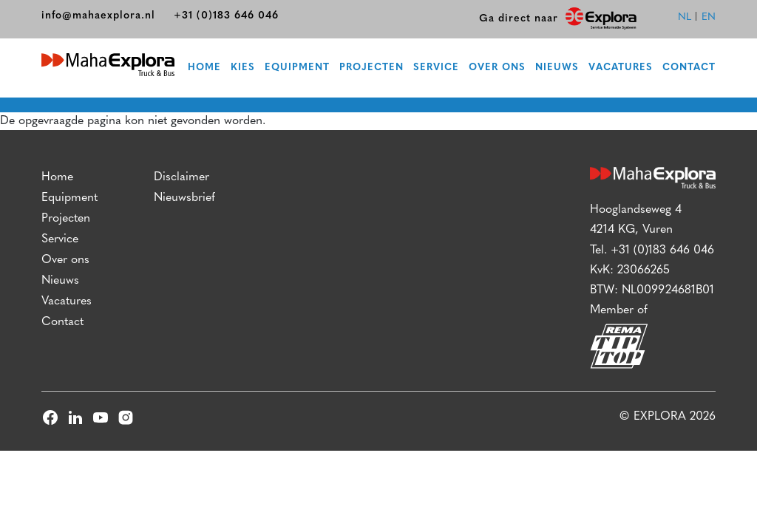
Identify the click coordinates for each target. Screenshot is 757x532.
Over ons (497, 68)
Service (436, 68)
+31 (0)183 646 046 (226, 16)
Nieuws (557, 68)
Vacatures (621, 68)
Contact (689, 68)
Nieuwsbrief (184, 198)
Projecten (371, 68)
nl (685, 17)
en (709, 17)
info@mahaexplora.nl (98, 16)
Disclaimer (181, 177)
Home (204, 68)
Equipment (297, 68)
